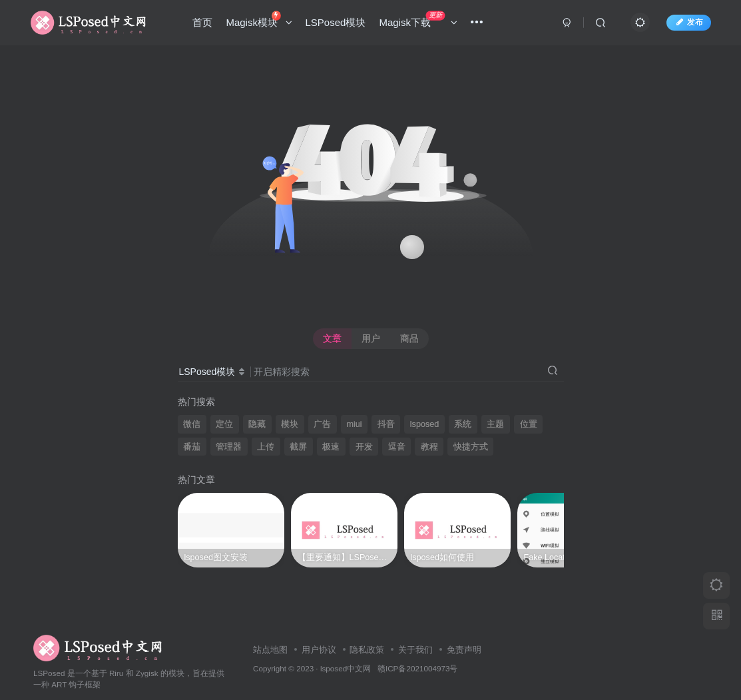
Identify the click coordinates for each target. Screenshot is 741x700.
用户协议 (319, 624)
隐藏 (257, 424)
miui (355, 424)
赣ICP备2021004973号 (417, 642)
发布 (688, 22)
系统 (463, 424)
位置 (529, 424)
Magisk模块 (259, 20)
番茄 (192, 447)
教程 (429, 447)
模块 (290, 424)
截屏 (298, 447)
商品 (409, 338)
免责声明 (464, 624)
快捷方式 (471, 447)
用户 (371, 338)
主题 (495, 424)
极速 (331, 447)
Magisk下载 (418, 20)
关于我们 (415, 624)
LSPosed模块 (336, 22)
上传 (266, 447)
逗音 (397, 447)
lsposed (424, 424)
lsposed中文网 (346, 642)
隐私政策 (367, 624)
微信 (192, 424)
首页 (203, 22)
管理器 (229, 447)
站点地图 (270, 624)
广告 (322, 424)
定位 (224, 424)
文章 (332, 338)
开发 (364, 447)
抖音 (386, 424)
